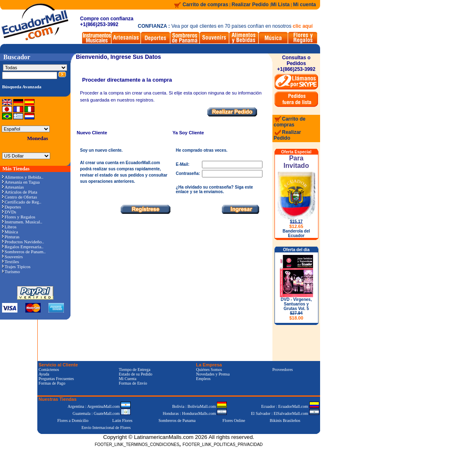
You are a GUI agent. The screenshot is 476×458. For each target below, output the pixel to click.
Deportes (12, 207)
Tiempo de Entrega (134, 370)
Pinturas (11, 237)
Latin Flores (123, 420)
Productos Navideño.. (23, 242)
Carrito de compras (205, 5)
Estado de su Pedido (135, 374)
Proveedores (283, 370)
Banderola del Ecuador (296, 233)
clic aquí (303, 26)
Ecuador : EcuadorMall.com (290, 406)
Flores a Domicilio (73, 420)
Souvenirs (12, 257)
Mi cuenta (305, 5)
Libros (9, 227)
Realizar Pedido (251, 5)
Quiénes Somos (209, 370)
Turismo (11, 271)
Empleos (203, 379)
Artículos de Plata (20, 192)
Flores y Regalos (19, 217)
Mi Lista (280, 5)
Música (10, 232)
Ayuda (44, 374)
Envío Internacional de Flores (106, 428)
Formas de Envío (133, 383)
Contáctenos (49, 370)
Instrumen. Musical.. (22, 222)
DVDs (9, 212)
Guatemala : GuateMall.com (102, 413)
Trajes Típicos (16, 267)
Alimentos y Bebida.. (23, 177)
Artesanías (13, 187)
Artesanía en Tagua (21, 182)
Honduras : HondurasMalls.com (195, 413)
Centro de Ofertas (19, 197)
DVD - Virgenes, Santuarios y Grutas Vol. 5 (296, 309)
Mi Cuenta (127, 379)
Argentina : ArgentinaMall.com (99, 406)
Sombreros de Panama (177, 420)
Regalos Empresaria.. (23, 247)
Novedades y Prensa (213, 374)
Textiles (11, 262)
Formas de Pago (52, 383)
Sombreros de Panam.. (24, 252)
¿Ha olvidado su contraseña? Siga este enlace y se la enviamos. (214, 189)
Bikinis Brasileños (285, 420)
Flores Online (234, 420)
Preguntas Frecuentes (56, 379)
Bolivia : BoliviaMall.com (199, 406)
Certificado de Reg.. (22, 202)
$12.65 (296, 226)
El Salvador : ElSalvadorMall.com (285, 413)
